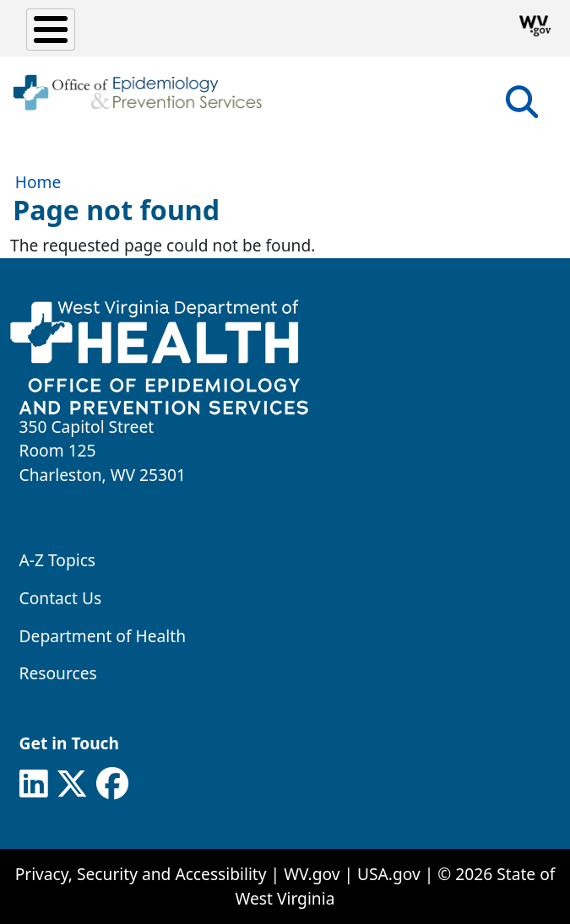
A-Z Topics (58, 560)
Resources (58, 673)
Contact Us (61, 598)
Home (38, 182)
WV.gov (312, 874)
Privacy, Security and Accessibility (141, 874)
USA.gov (389, 874)
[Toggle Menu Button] (51, 30)
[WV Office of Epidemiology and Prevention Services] (137, 93)
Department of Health (103, 636)
